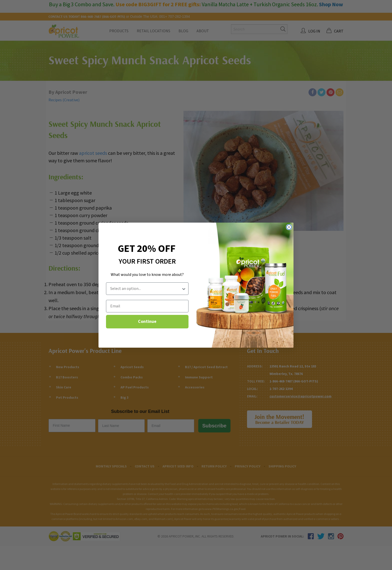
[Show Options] (184, 289)
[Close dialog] (289, 227)
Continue (147, 322)
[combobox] (146, 289)
